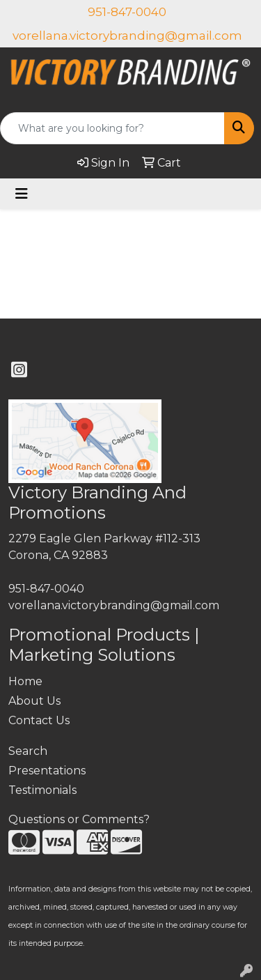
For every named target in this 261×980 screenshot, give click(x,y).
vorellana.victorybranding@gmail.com (127, 36)
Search (28, 751)
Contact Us (39, 720)
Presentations (47, 771)
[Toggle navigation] (22, 194)
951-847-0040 (127, 12)
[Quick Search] (112, 128)
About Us (34, 701)
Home (25, 681)
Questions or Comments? (79, 819)
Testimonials (42, 790)
